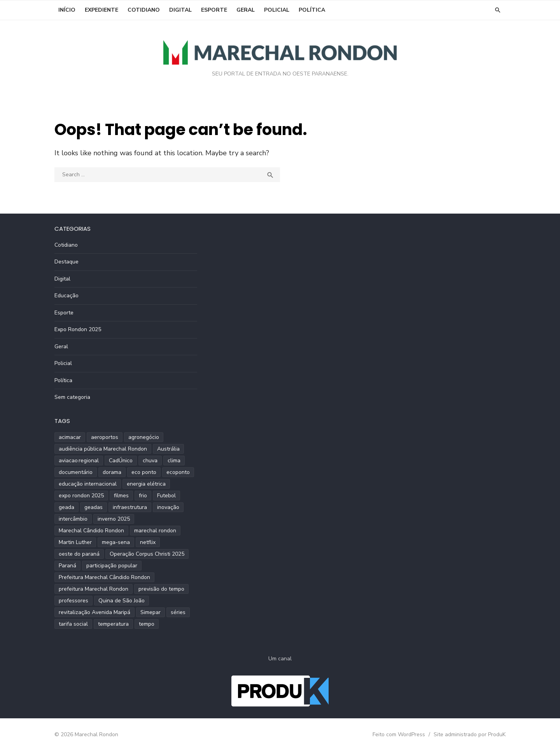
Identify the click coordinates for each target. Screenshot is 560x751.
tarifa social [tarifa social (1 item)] (73, 624)
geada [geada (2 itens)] (66, 507)
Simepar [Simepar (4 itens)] (150, 612)
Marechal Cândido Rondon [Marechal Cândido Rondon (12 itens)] (91, 531)
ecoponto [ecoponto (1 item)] (178, 472)
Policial (277, 10)
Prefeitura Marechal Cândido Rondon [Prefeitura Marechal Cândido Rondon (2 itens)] (104, 577)
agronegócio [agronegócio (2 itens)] (144, 437)
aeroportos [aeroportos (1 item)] (105, 437)
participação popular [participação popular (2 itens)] (112, 566)
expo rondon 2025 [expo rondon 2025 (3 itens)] (81, 496)
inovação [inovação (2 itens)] (168, 507)
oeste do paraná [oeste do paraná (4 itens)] (79, 554)
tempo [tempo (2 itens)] (147, 624)
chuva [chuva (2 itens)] (150, 461)
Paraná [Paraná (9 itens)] (67, 566)
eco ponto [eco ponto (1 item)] (144, 472)
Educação (66, 296)
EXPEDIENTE (101, 10)
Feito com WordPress (399, 734)
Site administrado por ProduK (470, 734)
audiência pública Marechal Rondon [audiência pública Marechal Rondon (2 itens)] (103, 449)
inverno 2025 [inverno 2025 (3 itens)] (114, 519)
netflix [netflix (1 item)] (148, 542)
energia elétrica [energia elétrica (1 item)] (146, 484)
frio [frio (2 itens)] (143, 496)
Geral (246, 10)
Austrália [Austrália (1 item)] (168, 449)
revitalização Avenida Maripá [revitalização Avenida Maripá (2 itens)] (94, 612)
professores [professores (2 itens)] (73, 601)
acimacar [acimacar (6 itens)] (70, 437)
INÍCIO (67, 10)
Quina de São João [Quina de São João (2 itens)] (122, 601)
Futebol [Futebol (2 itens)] (166, 496)
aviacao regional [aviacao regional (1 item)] (79, 461)
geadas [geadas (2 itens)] (94, 507)
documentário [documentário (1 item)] (76, 472)
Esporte (214, 10)
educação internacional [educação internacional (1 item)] (88, 484)
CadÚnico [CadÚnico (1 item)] (121, 461)
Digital (180, 10)
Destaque (66, 262)
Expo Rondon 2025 (78, 329)
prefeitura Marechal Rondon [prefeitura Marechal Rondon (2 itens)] (94, 589)
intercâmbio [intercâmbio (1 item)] (73, 519)
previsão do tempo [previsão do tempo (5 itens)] (161, 589)
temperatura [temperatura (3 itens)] (113, 624)
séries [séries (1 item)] (178, 612)
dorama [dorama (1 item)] (112, 472)
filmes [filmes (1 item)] (121, 496)
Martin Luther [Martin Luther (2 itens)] (75, 542)
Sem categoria (72, 397)
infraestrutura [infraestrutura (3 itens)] (130, 507)
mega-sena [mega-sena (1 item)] (116, 542)
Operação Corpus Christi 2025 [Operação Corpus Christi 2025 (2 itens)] (147, 554)
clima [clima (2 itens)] (174, 461)
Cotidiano (144, 10)
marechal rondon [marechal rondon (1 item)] (155, 531)
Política (312, 10)
